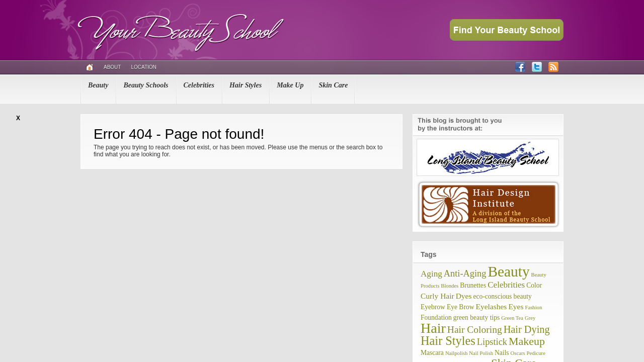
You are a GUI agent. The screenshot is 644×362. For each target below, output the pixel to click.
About (112, 67)
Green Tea (512, 318)
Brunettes (473, 285)
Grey (530, 318)
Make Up (290, 85)
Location (143, 67)
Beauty (98, 85)
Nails (502, 353)
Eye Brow (461, 307)
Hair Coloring (475, 330)
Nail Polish (481, 353)
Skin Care (333, 85)
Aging (431, 274)
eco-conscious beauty (502, 296)
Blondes (450, 286)
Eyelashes (491, 306)
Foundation (436, 318)
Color (534, 285)
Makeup (527, 341)
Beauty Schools (146, 85)
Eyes (516, 306)
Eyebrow (433, 307)
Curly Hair (437, 296)
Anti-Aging (465, 274)
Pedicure (536, 353)
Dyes (464, 296)
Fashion (534, 307)
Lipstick (492, 342)
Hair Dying (527, 329)
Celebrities (199, 85)
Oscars (518, 353)
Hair (433, 328)
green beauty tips (477, 318)
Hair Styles (246, 85)
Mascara (432, 353)
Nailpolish (456, 353)
